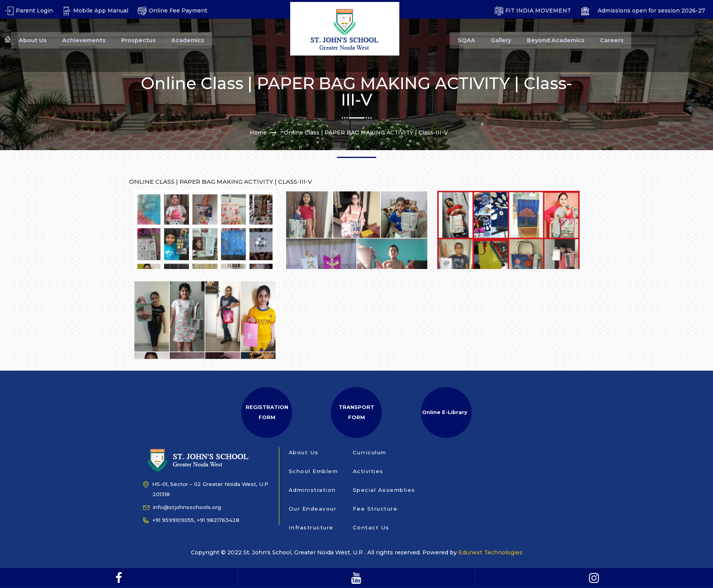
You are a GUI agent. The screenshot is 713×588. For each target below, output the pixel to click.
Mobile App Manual (95, 11)
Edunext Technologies (489, 552)
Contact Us (371, 527)
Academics (188, 40)
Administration (312, 490)
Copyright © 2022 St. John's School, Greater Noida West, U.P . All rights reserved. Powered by (325, 552)
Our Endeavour (313, 509)
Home (258, 133)
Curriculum (370, 452)
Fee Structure (375, 509)
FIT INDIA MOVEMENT (533, 11)
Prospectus (138, 40)
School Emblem (313, 471)
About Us (33, 40)
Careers (612, 40)
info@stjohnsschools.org (182, 507)
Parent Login (29, 11)
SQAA (466, 40)
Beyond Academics (556, 40)
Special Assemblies (384, 490)
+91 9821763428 (218, 520)
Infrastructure (311, 527)
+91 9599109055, (169, 520)
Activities (368, 471)
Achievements (84, 40)
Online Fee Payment (172, 11)
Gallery (501, 40)
